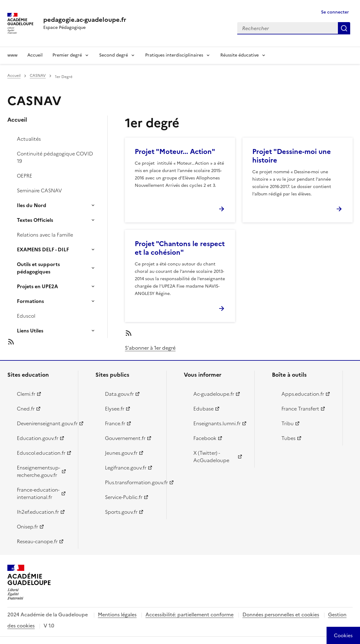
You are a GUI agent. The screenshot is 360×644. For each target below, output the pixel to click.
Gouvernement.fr (125, 438)
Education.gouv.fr (38, 438)
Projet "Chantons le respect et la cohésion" (180, 248)
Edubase (203, 409)
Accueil (35, 55)
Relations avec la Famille (45, 235)
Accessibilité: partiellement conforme (190, 615)
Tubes (288, 438)
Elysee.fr (115, 409)
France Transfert (300, 409)
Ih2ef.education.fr (38, 512)
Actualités (29, 139)
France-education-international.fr (38, 493)
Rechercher (344, 28)
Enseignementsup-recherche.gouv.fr (39, 471)
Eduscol (26, 316)
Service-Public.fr (124, 497)
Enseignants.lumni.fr (217, 423)
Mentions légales (117, 615)
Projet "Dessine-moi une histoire (292, 156)
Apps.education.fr (303, 394)
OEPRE (25, 176)
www (12, 55)
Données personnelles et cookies (281, 615)
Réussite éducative (240, 55)
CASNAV (38, 76)
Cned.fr (26, 409)
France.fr (115, 423)
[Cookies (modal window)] (343, 635)
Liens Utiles (30, 331)
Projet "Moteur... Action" (175, 152)
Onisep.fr (27, 527)
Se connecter (335, 12)
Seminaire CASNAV (39, 190)
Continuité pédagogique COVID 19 (55, 157)
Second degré (114, 55)
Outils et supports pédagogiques (38, 268)
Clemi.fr (26, 394)
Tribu (288, 423)
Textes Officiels (35, 220)
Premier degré (67, 55)
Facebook (205, 438)
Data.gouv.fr (119, 394)
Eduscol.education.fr (41, 453)
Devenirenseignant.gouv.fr (44, 423)
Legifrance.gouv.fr (126, 468)
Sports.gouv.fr (121, 512)
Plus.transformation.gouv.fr (132, 482)
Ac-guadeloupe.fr (214, 394)
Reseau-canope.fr (37, 541)
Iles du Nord (32, 205)
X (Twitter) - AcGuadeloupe (211, 457)
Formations (30, 301)
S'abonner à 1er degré (150, 348)
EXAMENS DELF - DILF (43, 249)
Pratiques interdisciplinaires (174, 55)
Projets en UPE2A (37, 286)
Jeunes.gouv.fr (121, 453)
